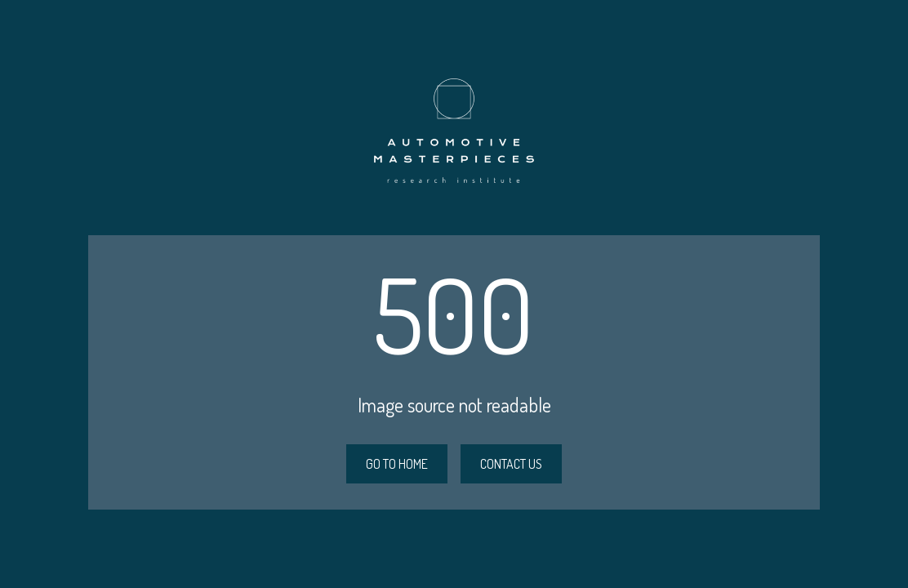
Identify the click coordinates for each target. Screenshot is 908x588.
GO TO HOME (397, 464)
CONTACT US (511, 464)
